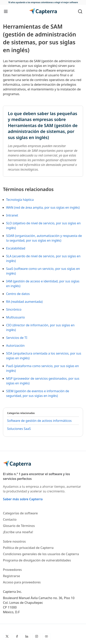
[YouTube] (46, 636)
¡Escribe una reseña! (18, 532)
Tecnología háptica (20, 200)
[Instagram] (37, 636)
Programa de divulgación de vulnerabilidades (37, 560)
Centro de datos (18, 294)
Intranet (12, 215)
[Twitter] (7, 636)
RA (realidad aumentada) (24, 302)
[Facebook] (17, 636)
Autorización (15, 346)
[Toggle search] (80, 11)
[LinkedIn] (27, 636)
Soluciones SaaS (19, 429)
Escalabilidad (16, 248)
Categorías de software (20, 513)
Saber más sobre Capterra (23, 499)
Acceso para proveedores (22, 582)
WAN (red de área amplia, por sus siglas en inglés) (43, 207)
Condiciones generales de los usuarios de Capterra (41, 554)
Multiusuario (15, 317)
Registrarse (12, 576)
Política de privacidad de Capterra (28, 548)
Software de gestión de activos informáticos (39, 421)
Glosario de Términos (19, 526)
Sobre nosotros (14, 541)
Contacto (10, 519)
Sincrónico (14, 309)
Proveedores (12, 570)
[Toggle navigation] (6, 11)
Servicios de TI (17, 338)
